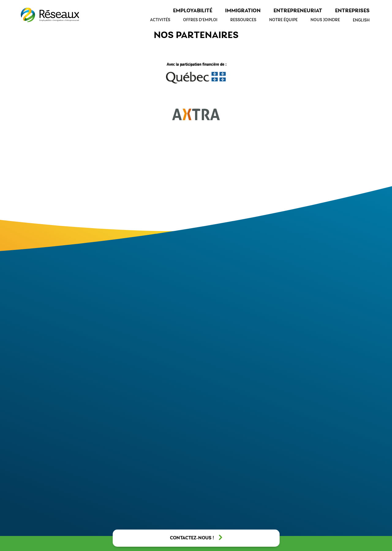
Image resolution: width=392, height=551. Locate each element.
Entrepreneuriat (298, 11)
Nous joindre (325, 20)
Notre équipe (283, 20)
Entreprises (352, 11)
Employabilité (193, 11)
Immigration (243, 11)
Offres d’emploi (200, 20)
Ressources (243, 20)
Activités (160, 20)
